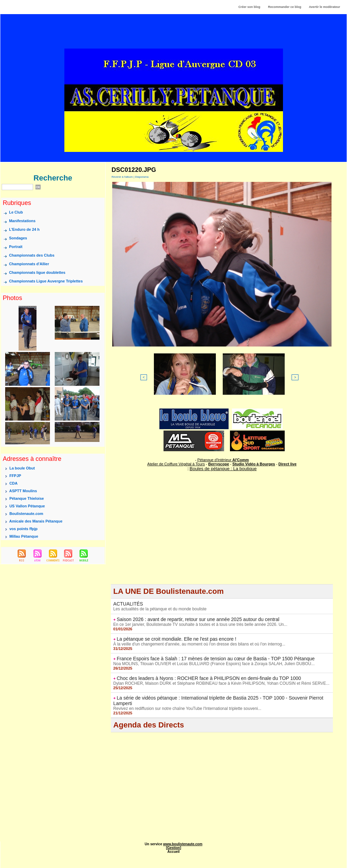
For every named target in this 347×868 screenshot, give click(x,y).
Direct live (288, 464)
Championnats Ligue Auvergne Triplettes (46, 281)
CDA (13, 483)
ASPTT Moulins (23, 491)
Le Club (16, 213)
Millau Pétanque (24, 536)
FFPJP (15, 476)
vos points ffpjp (23, 529)
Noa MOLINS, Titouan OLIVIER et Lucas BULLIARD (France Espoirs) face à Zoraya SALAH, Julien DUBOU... (214, 664)
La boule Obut (22, 468)
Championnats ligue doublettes (37, 273)
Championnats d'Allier (29, 264)
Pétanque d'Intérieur (223, 460)
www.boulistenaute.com (183, 844)
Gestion (173, 848)
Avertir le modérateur (324, 7)
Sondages (18, 238)
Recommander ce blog (285, 7)
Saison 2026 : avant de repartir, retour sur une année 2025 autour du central (198, 619)
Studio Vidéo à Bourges (254, 464)
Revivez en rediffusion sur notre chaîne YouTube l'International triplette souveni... (187, 709)
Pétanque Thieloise (27, 498)
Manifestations (22, 221)
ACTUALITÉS (128, 604)
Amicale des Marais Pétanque (36, 521)
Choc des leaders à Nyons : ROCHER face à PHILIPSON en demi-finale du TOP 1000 (209, 678)
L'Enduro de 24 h (24, 230)
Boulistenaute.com (26, 514)
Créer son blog (249, 7)
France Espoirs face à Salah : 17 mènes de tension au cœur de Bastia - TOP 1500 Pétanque (216, 659)
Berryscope (219, 464)
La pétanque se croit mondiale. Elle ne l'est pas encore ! (176, 639)
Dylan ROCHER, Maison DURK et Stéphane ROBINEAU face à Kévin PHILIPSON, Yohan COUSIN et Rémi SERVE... (221, 683)
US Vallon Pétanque (27, 506)
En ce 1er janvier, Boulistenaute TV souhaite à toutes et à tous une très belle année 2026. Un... (200, 624)
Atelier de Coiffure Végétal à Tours (176, 464)
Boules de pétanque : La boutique (223, 469)
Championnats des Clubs (32, 256)
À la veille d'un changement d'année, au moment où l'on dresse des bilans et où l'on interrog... (199, 644)
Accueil (173, 852)
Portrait (16, 247)
